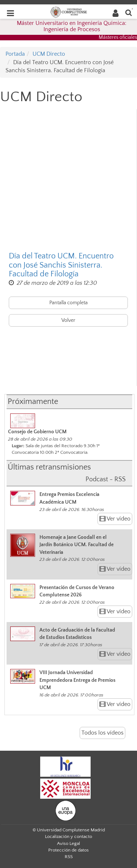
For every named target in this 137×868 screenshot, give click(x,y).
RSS (69, 857)
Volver (68, 320)
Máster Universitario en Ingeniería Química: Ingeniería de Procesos (72, 26)
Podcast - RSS (106, 479)
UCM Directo (49, 54)
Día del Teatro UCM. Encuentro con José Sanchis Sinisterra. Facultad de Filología (61, 265)
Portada (15, 54)
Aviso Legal (68, 843)
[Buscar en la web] (129, 12)
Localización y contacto (68, 836)
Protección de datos (68, 850)
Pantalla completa (68, 303)
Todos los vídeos (102, 733)
